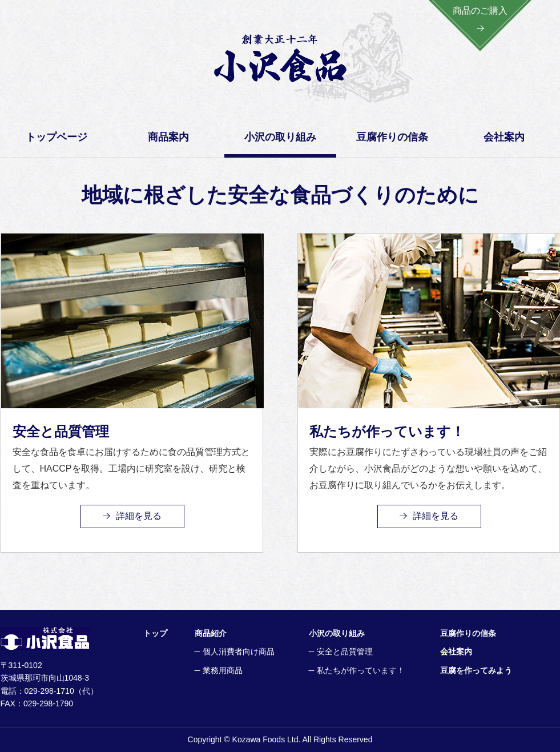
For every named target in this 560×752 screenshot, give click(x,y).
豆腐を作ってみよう (476, 670)
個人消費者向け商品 (239, 652)
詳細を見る (139, 516)
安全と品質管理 (345, 652)
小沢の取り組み (337, 633)
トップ (155, 633)
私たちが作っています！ (361, 670)
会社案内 (504, 137)
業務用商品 (223, 670)
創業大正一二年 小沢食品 (280, 58)
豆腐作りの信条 (392, 137)
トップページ (57, 137)
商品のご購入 (480, 11)
